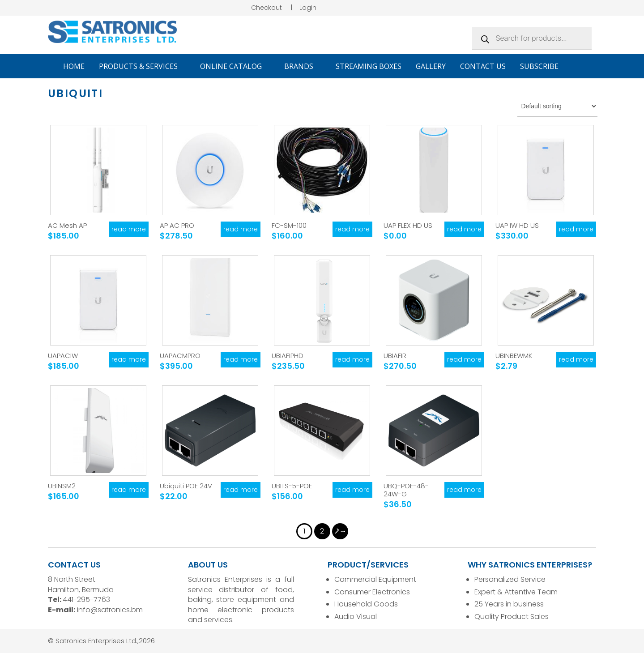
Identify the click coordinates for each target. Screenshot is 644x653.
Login (308, 8)
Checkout (267, 8)
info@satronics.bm (110, 610)
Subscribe (539, 66)
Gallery (431, 66)
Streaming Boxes (369, 66)
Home (74, 66)
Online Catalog (235, 66)
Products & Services (142, 66)
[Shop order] (557, 106)
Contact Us (483, 66)
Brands (303, 66)
